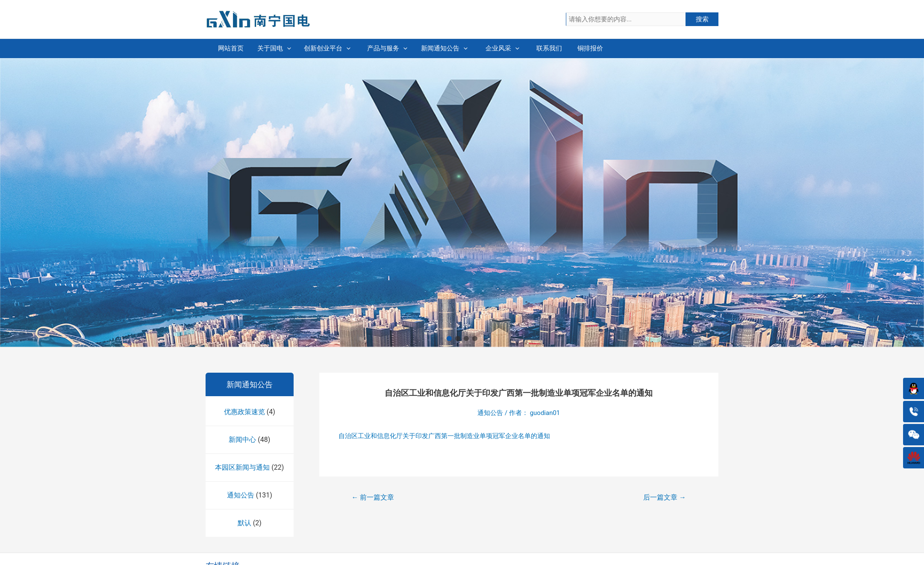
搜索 (702, 19)
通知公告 (241, 495)
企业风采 (558, 48)
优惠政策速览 (244, 412)
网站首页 (238, 48)
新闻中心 (242, 440)
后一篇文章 (665, 497)
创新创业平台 (366, 48)
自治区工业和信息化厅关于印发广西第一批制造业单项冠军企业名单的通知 (444, 436)
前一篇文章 (373, 497)
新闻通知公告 (494, 48)
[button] (449, 338)
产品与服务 (430, 48)
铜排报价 (686, 48)
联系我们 (622, 48)
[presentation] (315, 48)
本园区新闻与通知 (242, 467)
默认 (244, 523)
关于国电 (302, 48)
